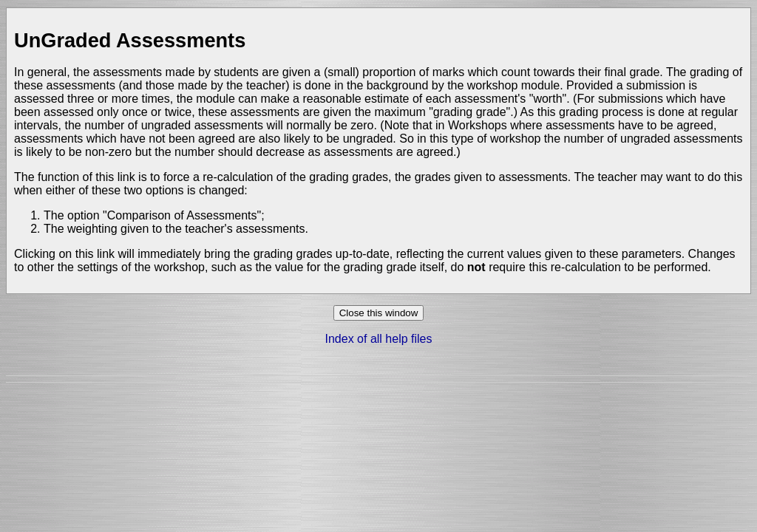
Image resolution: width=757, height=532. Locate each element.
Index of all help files (379, 339)
